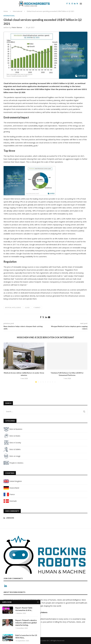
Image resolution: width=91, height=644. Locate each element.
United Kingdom (13, 481)
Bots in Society (12, 443)
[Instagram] (72, 4)
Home (6, 11)
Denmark (10, 501)
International (18, 11)
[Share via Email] (49, 317)
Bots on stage (12, 456)
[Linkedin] (75, 4)
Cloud (27, 307)
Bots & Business (13, 429)
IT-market (37, 307)
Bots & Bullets (12, 449)
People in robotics (13, 463)
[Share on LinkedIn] (46, 317)
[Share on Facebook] (41, 317)
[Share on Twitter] (43, 317)
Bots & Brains (12, 436)
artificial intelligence (13, 307)
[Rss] (77, 4)
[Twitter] (69, 4)
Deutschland (11, 488)
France (9, 494)
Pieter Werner (17, 27)
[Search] (86, 4)
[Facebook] (67, 4)
